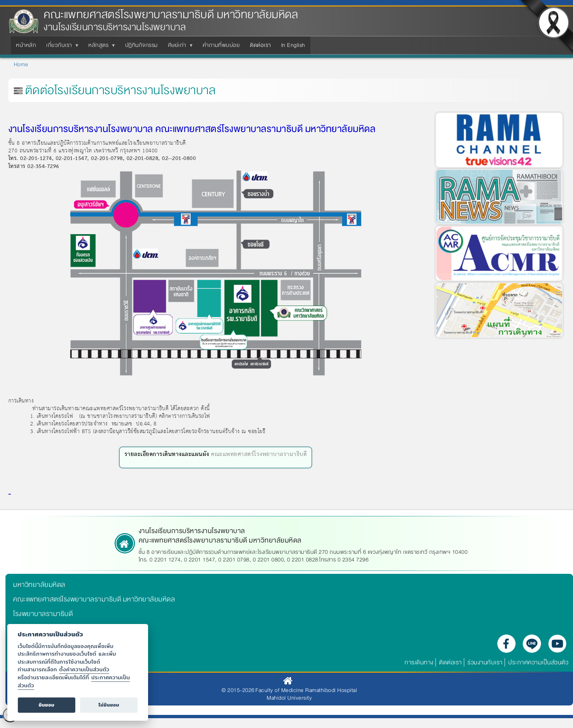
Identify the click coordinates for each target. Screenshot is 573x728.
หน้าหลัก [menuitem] (26, 45)
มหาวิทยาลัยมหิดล (39, 585)
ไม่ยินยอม (109, 705)
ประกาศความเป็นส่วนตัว (538, 662)
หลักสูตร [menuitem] (100, 47)
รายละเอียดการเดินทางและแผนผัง (167, 454)
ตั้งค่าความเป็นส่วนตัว (84, 669)
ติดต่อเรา (451, 662)
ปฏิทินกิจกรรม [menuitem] (142, 45)
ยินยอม (46, 705)
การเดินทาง (419, 662)
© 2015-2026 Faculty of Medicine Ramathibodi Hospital (289, 690)
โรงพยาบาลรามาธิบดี (43, 614)
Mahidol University (289, 698)
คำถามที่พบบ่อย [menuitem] (221, 45)
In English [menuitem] (293, 45)
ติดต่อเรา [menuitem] (260, 45)
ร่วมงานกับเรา (485, 662)
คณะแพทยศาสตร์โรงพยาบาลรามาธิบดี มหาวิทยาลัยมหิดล (171, 15)
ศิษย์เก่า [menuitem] (179, 47)
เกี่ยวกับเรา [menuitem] (61, 47)
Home (21, 64)
